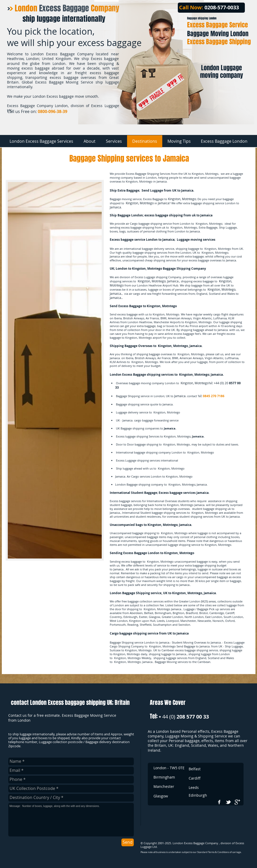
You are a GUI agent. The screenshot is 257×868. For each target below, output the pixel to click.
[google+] (237, 802)
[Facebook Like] (235, 112)
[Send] (128, 842)
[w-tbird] (228, 802)
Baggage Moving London (218, 34)
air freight (219, 334)
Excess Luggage (145, 277)
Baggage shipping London (202, 18)
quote (154, 404)
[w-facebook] (219, 802)
